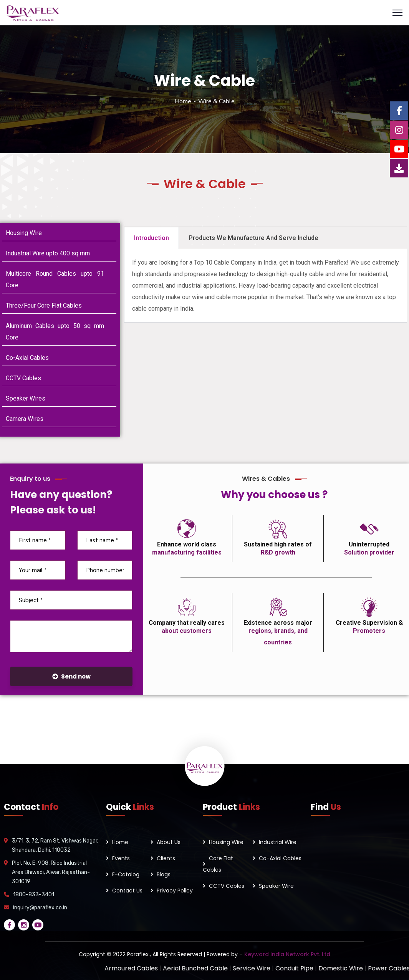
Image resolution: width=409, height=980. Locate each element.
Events (121, 858)
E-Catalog (126, 874)
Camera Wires (25, 419)
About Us (169, 842)
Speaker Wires (26, 398)
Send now (71, 676)
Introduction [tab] (152, 238)
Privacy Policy (175, 891)
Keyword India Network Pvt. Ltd (287, 954)
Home (183, 101)
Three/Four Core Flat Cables (44, 305)
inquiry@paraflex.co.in (40, 908)
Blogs (164, 874)
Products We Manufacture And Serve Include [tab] (254, 238)
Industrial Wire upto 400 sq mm (48, 253)
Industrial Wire (278, 842)
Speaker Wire (276, 886)
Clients (166, 858)
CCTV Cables (23, 378)
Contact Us (127, 891)
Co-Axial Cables (27, 358)
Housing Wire (24, 233)
